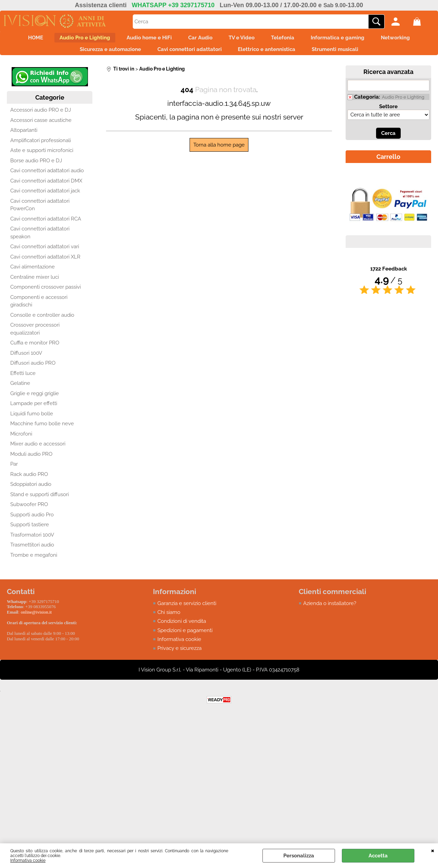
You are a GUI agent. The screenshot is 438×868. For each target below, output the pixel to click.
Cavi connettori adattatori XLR (45, 262)
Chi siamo (169, 618)
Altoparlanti (24, 136)
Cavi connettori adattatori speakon (40, 238)
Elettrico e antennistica (269, 53)
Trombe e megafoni (34, 561)
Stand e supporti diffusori (40, 500)
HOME (21, 39)
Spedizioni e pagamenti (185, 636)
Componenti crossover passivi (46, 293)
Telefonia (289, 39)
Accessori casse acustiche (41, 126)
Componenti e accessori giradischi (39, 307)
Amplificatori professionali (41, 146)
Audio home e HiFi (143, 39)
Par (14, 470)
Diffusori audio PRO (33, 369)
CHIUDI (433, 850)
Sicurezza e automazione (104, 53)
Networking (410, 39)
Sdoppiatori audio (31, 490)
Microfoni (21, 439)
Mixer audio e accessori (38, 450)
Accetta (378, 856)
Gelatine (20, 389)
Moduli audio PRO (31, 460)
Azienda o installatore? (330, 609)
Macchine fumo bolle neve (42, 429)
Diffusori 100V (26, 358)
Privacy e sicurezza (179, 654)
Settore (388, 112)
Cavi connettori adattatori (188, 53)
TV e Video (244, 39)
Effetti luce (23, 379)
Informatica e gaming (348, 39)
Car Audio (198, 39)
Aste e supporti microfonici (42, 156)
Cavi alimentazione (33, 273)
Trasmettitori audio (32, 551)
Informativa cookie (28, 860)
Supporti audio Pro (32, 520)
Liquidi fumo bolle (32, 419)
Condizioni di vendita (182, 627)
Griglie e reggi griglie (35, 399)
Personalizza (299, 856)
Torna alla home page (219, 150)
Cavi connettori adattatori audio (47, 176)
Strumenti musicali (342, 53)
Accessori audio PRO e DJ (41, 116)
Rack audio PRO (29, 480)
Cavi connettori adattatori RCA (46, 224)
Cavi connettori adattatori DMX (46, 186)
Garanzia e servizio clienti (187, 609)
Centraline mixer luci (35, 282)
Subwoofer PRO (29, 510)
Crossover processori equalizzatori (35, 335)
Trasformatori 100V (32, 540)
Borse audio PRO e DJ (36, 166)
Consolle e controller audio (42, 320)
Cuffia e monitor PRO (35, 349)
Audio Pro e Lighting (75, 39)
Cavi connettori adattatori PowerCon (40, 210)
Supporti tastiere (30, 530)
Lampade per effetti (34, 409)
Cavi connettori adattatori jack (45, 197)
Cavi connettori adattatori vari (45, 252)
